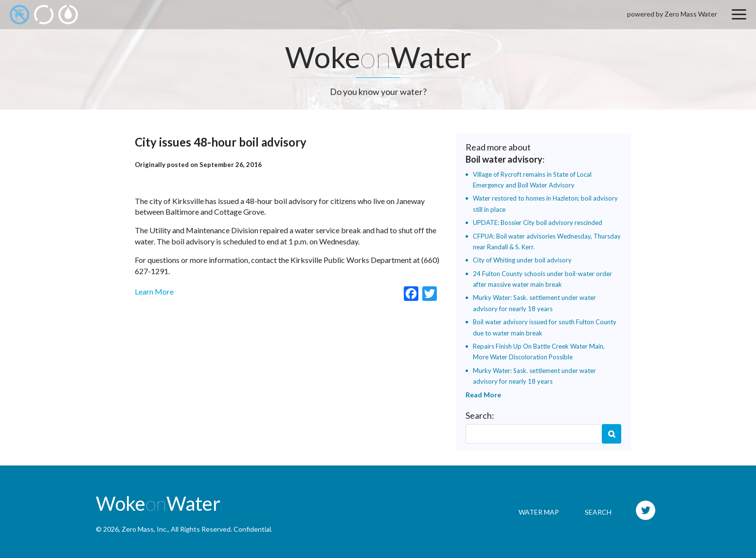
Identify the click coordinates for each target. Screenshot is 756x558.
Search (612, 434)
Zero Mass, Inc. (145, 529)
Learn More (154, 291)
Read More (483, 395)
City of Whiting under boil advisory (522, 260)
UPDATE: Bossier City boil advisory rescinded (538, 223)
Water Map (539, 512)
